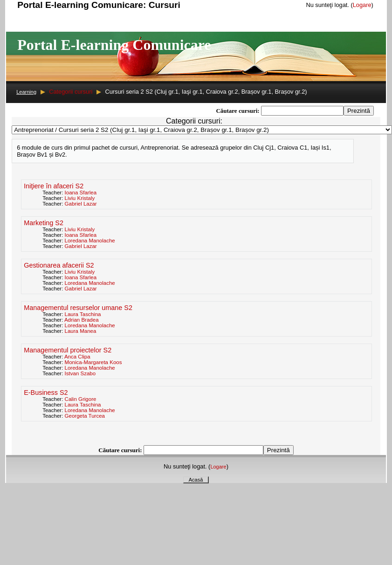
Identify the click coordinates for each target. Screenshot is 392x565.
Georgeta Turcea (85, 416)
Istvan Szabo (80, 373)
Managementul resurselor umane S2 (78, 308)
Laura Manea (81, 331)
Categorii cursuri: (194, 121)
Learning (26, 92)
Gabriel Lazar (81, 204)
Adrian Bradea (82, 320)
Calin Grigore (81, 399)
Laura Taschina (83, 314)
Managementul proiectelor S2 (68, 350)
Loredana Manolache (90, 241)
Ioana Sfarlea (81, 193)
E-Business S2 (46, 393)
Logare (362, 5)
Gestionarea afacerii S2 (59, 265)
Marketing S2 (44, 223)
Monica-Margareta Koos (93, 362)
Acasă (196, 480)
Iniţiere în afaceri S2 (54, 186)
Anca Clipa (77, 357)
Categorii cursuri (71, 92)
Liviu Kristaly (80, 198)
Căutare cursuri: (238, 111)
